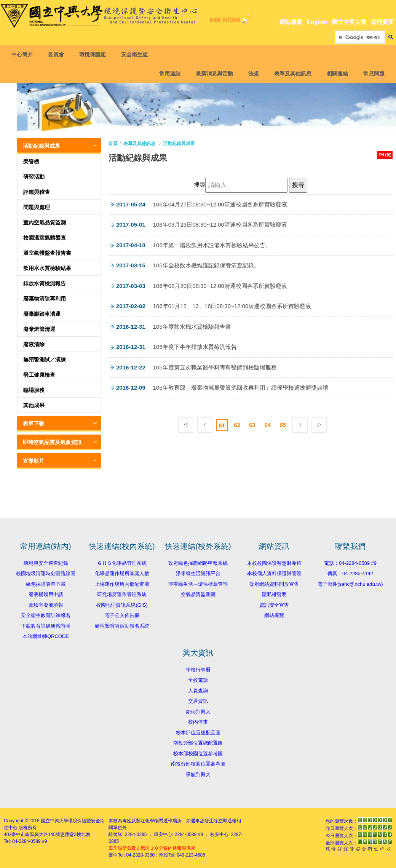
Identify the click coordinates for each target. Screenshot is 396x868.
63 (252, 425)
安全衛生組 (136, 54)
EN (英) (385, 155)
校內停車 (198, 722)
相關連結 (335, 74)
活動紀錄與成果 (42, 146)
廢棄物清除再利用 (45, 299)
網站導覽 (291, 22)
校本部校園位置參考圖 (198, 754)
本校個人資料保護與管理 (274, 573)
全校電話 (198, 680)
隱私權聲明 (274, 594)
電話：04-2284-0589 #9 (350, 563)
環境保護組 (94, 54)
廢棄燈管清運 (39, 329)
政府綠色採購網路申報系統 (198, 563)
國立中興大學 (349, 22)
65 (283, 425)
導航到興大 (198, 774)
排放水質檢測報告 (45, 283)
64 (267, 425)
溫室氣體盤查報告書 (47, 253)
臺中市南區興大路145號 (36, 834)
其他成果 (34, 405)
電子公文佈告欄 (122, 615)
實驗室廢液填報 (46, 605)
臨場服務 (34, 390)
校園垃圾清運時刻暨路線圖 (46, 573)
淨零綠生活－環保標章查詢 (198, 584)
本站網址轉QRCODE (46, 636)
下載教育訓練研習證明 (46, 626)
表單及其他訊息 (291, 74)
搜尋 (200, 185)
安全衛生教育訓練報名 (46, 615)
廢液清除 (34, 344)
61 (222, 425)
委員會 (58, 54)
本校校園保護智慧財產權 (274, 563)
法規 (252, 74)
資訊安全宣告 (274, 605)
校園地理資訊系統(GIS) (122, 605)
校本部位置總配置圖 (198, 733)
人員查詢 (198, 691)
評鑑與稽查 (37, 192)
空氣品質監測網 (198, 594)
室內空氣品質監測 (45, 222)
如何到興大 (198, 712)
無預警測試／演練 (45, 360)
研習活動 (34, 177)
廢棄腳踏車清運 (42, 314)
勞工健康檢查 (39, 375)
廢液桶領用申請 (46, 594)
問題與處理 (37, 207)
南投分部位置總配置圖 (198, 743)
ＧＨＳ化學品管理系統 (122, 563)
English (317, 22)
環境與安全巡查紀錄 (46, 563)
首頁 (113, 144)
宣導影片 (34, 461)
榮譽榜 (31, 161)
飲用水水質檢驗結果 (47, 268)
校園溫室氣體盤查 (45, 238)
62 (237, 425)
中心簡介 (24, 54)
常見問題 (372, 74)
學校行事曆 (198, 670)
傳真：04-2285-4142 (350, 573)
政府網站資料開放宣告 (274, 584)
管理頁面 (382, 22)
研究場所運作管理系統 (122, 594)
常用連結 (168, 74)
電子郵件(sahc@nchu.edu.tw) (350, 584)
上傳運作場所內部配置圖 (122, 584)
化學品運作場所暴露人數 (122, 573)
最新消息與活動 (212, 74)
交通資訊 (198, 701)
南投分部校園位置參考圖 (198, 764)
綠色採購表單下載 (46, 584)
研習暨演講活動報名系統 (122, 626)
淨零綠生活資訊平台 (198, 573)
